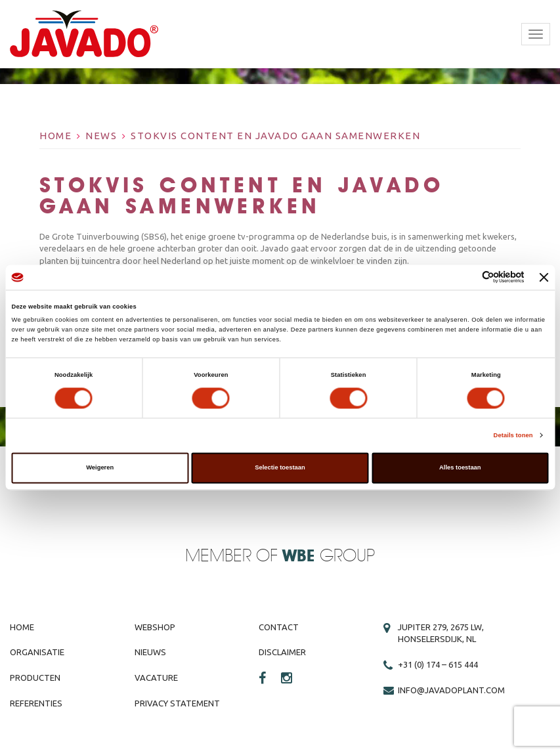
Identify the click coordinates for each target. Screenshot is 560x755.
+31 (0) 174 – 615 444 (438, 664)
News (101, 136)
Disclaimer (282, 652)
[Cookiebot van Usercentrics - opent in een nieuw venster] (467, 277)
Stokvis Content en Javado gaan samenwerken (275, 136)
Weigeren (100, 468)
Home (55, 136)
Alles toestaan (460, 468)
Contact (279, 627)
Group (329, 556)
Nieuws (150, 652)
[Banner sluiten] (544, 277)
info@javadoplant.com (451, 690)
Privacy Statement (177, 703)
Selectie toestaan (280, 468)
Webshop (155, 627)
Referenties (36, 703)
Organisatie (37, 652)
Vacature (156, 678)
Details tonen (513, 435)
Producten (35, 678)
